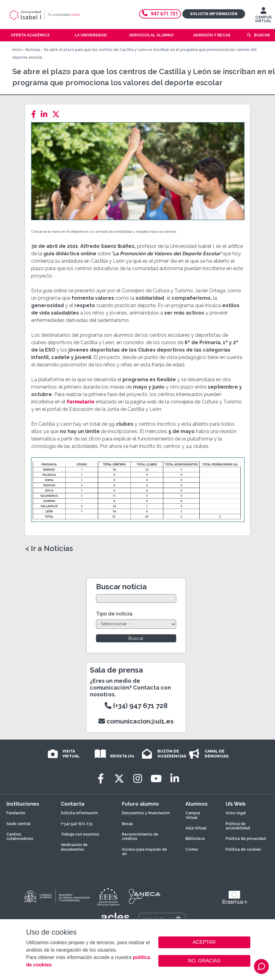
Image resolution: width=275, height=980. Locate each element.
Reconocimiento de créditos (140, 836)
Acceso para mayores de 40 (144, 852)
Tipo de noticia (114, 614)
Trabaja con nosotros (80, 834)
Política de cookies (243, 849)
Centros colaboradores (20, 836)
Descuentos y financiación (146, 813)
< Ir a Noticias (49, 548)
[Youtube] (156, 779)
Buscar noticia (121, 587)
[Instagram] (138, 779)
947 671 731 (160, 14)
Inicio (17, 50)
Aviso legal (236, 813)
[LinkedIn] (46, 114)
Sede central (19, 824)
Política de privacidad (246, 839)
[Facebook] (35, 114)
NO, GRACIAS (204, 961)
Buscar (262, 35)
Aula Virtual (196, 828)
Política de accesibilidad (238, 826)
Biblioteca (195, 839)
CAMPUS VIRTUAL (263, 16)
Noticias (33, 50)
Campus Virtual (193, 815)
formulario (81, 402)
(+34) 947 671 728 (136, 706)
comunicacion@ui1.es (136, 721)
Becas (127, 824)
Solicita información (214, 14)
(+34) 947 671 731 (77, 824)
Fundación (16, 813)
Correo (192, 849)
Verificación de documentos (74, 847)
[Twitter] (58, 114)
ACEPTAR (204, 942)
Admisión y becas (212, 35)
